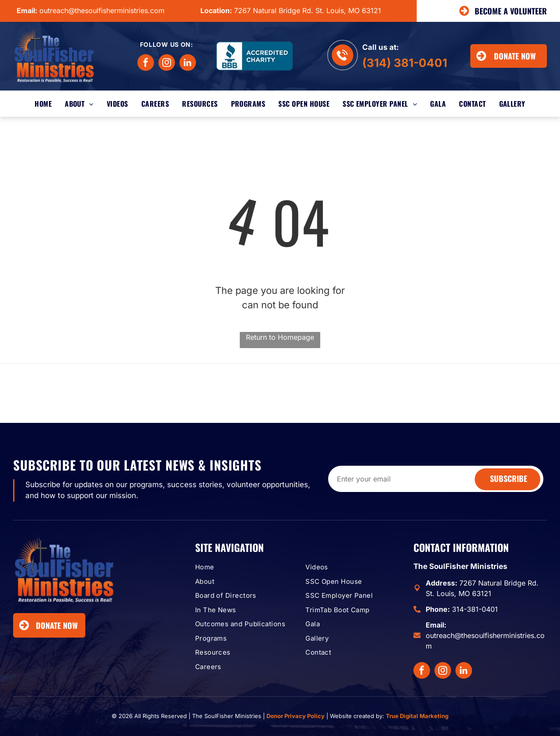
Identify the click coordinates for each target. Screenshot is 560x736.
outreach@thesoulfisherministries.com (102, 10)
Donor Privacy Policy (296, 716)
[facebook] (146, 64)
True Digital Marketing (417, 716)
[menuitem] (43, 104)
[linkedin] (188, 64)
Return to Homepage (280, 337)
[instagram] (167, 64)
